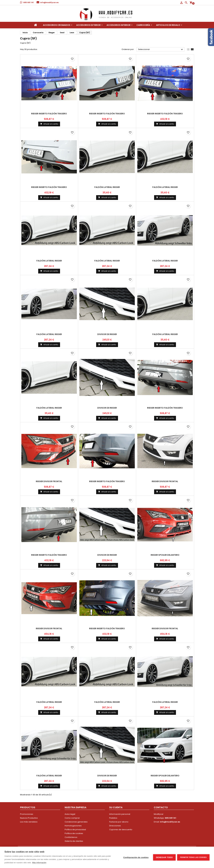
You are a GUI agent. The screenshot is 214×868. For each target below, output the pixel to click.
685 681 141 (29, 2)
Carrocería (143, 25)
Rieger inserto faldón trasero (49, 114)
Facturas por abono (119, 822)
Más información (39, 863)
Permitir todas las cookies (193, 857)
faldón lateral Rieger (107, 187)
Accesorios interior (119, 25)
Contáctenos (71, 837)
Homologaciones (73, 826)
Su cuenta (116, 807)
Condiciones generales (76, 822)
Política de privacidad (75, 830)
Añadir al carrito (49, 124)
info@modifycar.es (49, 2)
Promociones (27, 814)
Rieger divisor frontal (49, 481)
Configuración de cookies (136, 857)
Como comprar (72, 818)
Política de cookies (74, 833)
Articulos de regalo (168, 25)
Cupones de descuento (121, 830)
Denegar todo (164, 857)
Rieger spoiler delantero (165, 555)
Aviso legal (70, 814)
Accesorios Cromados (57, 25)
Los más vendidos (29, 822)
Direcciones (115, 826)
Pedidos (113, 818)
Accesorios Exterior (88, 25)
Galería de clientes (74, 841)
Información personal (120, 814)
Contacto (161, 807)
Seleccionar (161, 50)
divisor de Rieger (107, 334)
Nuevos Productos (29, 818)
